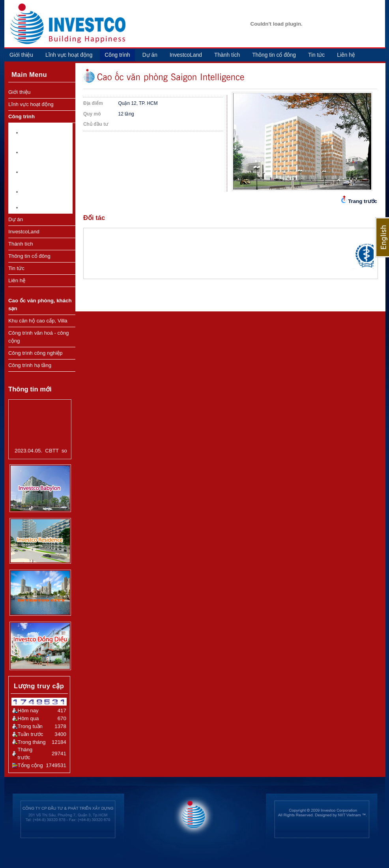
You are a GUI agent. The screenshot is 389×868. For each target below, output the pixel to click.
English (382, 237)
